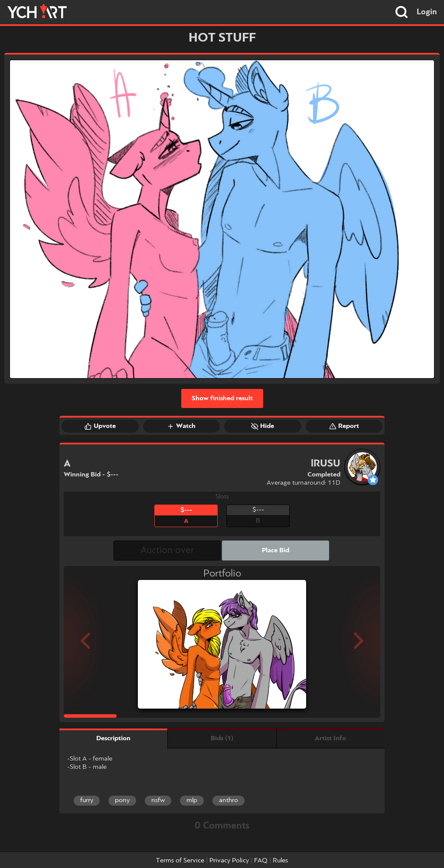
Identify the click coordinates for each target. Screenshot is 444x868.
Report (344, 426)
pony (122, 800)
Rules (280, 861)
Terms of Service (180, 861)
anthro (229, 800)
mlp (192, 800)
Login (427, 12)
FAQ (261, 861)
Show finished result (222, 398)
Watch (181, 426)
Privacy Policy (229, 861)
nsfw (158, 800)
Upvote (100, 426)
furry (87, 800)
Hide (263, 426)
